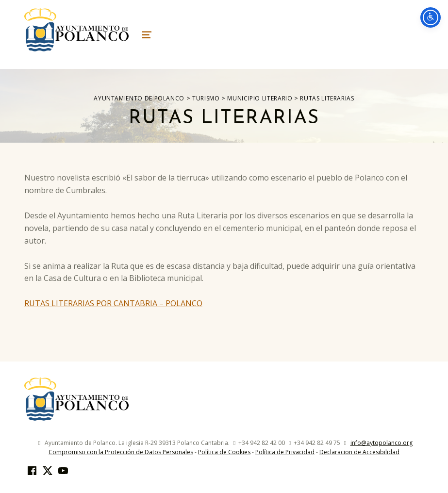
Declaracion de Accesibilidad (359, 452)
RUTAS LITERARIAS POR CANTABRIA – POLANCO (113, 303)
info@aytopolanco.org (382, 443)
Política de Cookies (224, 452)
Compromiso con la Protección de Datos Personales (121, 452)
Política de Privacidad (285, 452)
